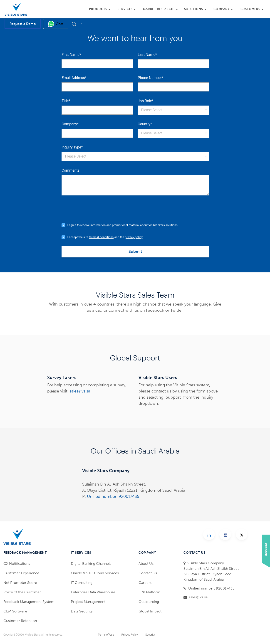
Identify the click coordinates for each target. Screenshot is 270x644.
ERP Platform (149, 592)
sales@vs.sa (80, 391)
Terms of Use (106, 635)
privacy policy (134, 237)
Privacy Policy (130, 635)
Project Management (88, 602)
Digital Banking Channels (91, 564)
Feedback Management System (29, 602)
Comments (70, 170)
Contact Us (148, 573)
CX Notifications (17, 564)
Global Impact (150, 611)
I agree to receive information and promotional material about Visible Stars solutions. (123, 225)
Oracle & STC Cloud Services (95, 573)
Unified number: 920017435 (113, 496)
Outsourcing (149, 602)
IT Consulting (82, 583)
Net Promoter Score (20, 583)
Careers (145, 583)
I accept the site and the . (105, 237)
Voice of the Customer (22, 592)
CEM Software (15, 611)
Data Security (82, 611)
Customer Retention (20, 621)
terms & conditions (101, 237)
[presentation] (96, 213)
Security (150, 635)
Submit (135, 252)
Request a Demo (23, 24)
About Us (146, 564)
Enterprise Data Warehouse (93, 592)
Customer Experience (21, 573)
